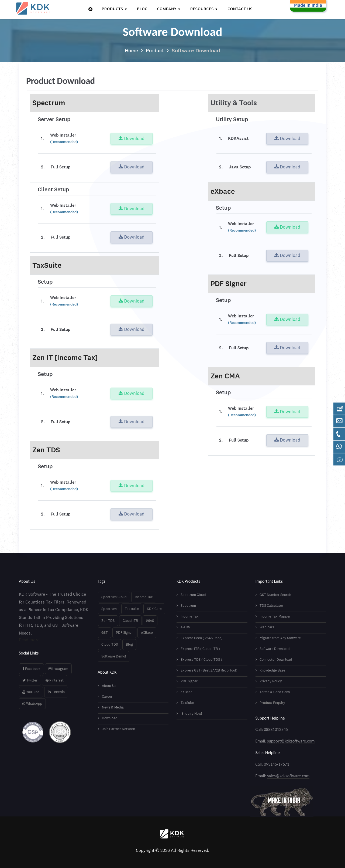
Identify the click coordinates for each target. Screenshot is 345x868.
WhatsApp (32, 703)
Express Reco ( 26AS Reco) (200, 638)
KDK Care (154, 609)
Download (132, 139)
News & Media (111, 707)
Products (113, 9)
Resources (202, 9)
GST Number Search (273, 595)
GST (105, 633)
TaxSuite (185, 703)
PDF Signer (124, 633)
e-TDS (183, 627)
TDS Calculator (269, 606)
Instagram (58, 669)
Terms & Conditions (273, 692)
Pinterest (55, 680)
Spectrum (109, 609)
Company (167, 9)
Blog (143, 9)
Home (131, 50)
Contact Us (240, 9)
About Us (107, 686)
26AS (150, 621)
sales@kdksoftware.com (288, 776)
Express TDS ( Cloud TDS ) (199, 660)
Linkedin (56, 692)
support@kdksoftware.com (291, 741)
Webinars (265, 627)
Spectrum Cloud (114, 597)
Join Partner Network (116, 729)
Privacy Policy (269, 681)
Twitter (30, 680)
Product (155, 50)
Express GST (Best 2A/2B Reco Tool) (207, 670)
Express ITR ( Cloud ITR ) (198, 649)
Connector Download (274, 660)
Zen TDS (108, 621)
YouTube (31, 692)
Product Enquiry (270, 703)
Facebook (31, 669)
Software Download (273, 649)
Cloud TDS (110, 644)
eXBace (147, 633)
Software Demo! (114, 656)
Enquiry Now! (189, 713)
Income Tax (144, 597)
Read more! (30, 640)
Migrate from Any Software (278, 638)
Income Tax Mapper (273, 616)
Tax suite (132, 609)
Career (105, 696)
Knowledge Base (270, 670)
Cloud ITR (130, 621)
